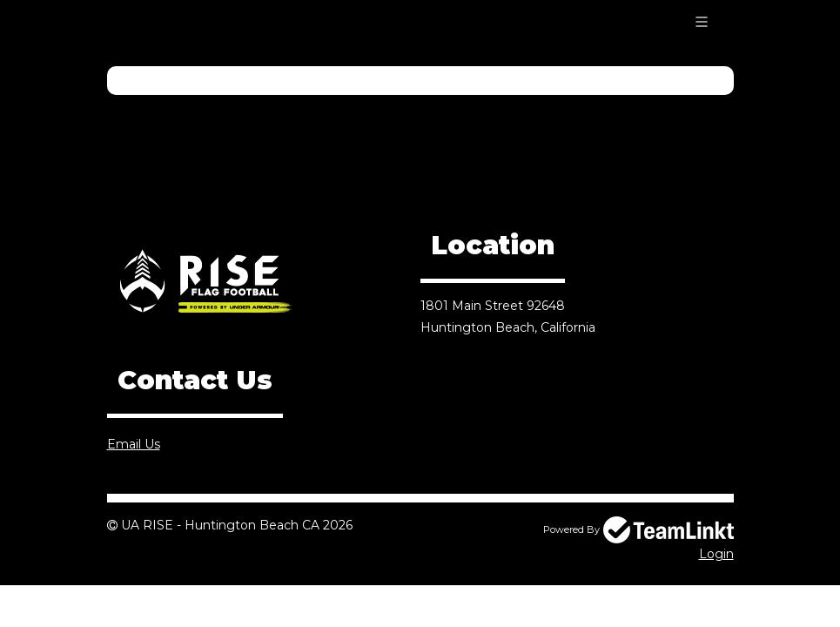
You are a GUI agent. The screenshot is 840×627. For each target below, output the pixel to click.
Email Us (134, 444)
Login (716, 554)
